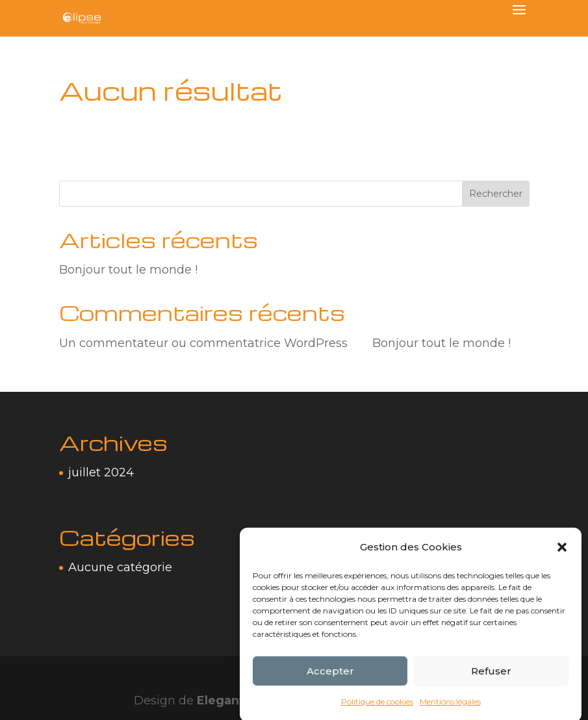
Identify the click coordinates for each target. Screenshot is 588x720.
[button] (562, 554)
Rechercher (496, 194)
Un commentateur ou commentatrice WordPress (203, 343)
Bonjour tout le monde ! (128, 270)
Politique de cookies (377, 709)
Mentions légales (450, 709)
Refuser (491, 677)
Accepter (330, 677)
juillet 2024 (101, 472)
